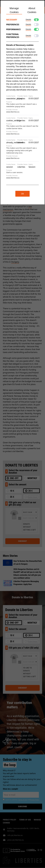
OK (22, 194)
